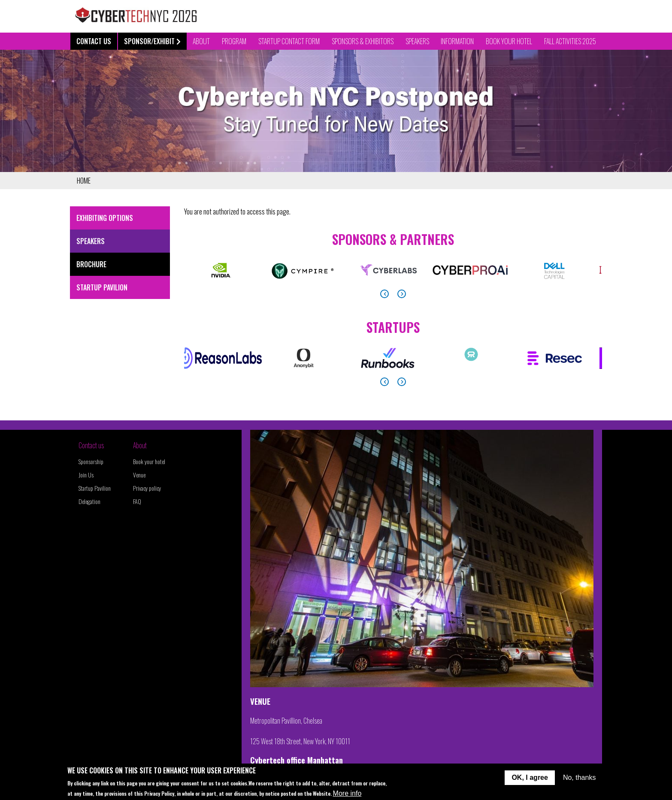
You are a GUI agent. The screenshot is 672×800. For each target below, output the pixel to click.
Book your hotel (149, 461)
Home (84, 181)
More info (347, 795)
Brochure (91, 264)
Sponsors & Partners (393, 239)
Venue (139, 475)
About (140, 445)
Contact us (91, 445)
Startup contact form (289, 41)
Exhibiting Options (105, 218)
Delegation (89, 501)
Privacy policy (147, 488)
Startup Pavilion (102, 287)
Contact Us (94, 41)
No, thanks (579, 779)
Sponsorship (91, 461)
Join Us (86, 475)
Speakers (417, 41)
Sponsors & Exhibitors (363, 41)
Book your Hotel (509, 41)
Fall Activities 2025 (570, 41)
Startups (393, 327)
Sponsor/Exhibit (152, 41)
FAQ (137, 501)
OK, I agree (530, 779)
